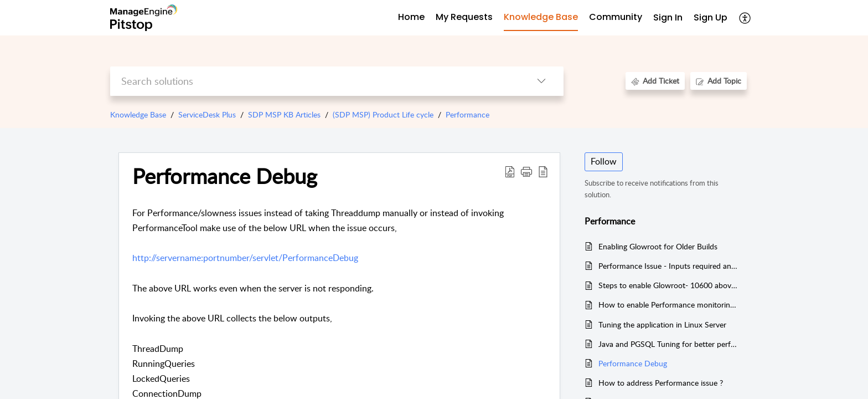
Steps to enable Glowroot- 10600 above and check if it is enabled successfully (668, 285)
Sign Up (711, 17)
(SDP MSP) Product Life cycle (383, 114)
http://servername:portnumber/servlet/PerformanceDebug (245, 258)
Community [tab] (616, 17)
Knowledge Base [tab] (541, 17)
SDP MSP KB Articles (284, 114)
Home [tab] (411, 17)
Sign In (668, 17)
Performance (467, 114)
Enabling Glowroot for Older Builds (658, 246)
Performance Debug (633, 363)
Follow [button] (604, 161)
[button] (745, 18)
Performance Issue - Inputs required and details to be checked (668, 266)
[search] (315, 81)
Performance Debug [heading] (225, 176)
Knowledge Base (138, 114)
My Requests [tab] (464, 17)
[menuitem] (668, 18)
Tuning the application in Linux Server (662, 324)
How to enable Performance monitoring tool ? (668, 305)
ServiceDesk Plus (207, 114)
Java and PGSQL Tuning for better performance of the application (668, 344)
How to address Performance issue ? (661, 383)
